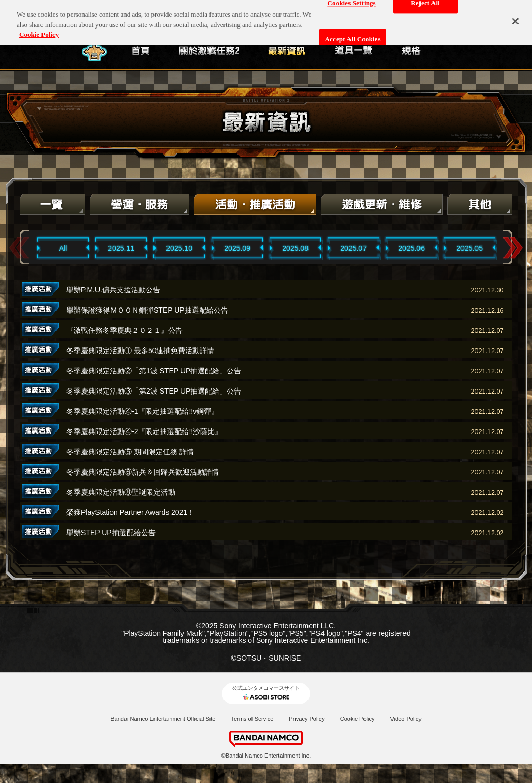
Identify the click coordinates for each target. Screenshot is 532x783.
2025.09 (237, 248)
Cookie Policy (358, 719)
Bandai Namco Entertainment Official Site (163, 719)
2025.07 (353, 248)
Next (513, 248)
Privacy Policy (306, 719)
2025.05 (470, 248)
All (63, 248)
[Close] (515, 16)
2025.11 (121, 248)
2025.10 (179, 248)
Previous (19, 248)
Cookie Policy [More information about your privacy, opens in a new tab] (39, 29)
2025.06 (411, 248)
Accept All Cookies (353, 34)
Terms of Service (252, 719)
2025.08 (295, 248)
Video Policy (405, 719)
